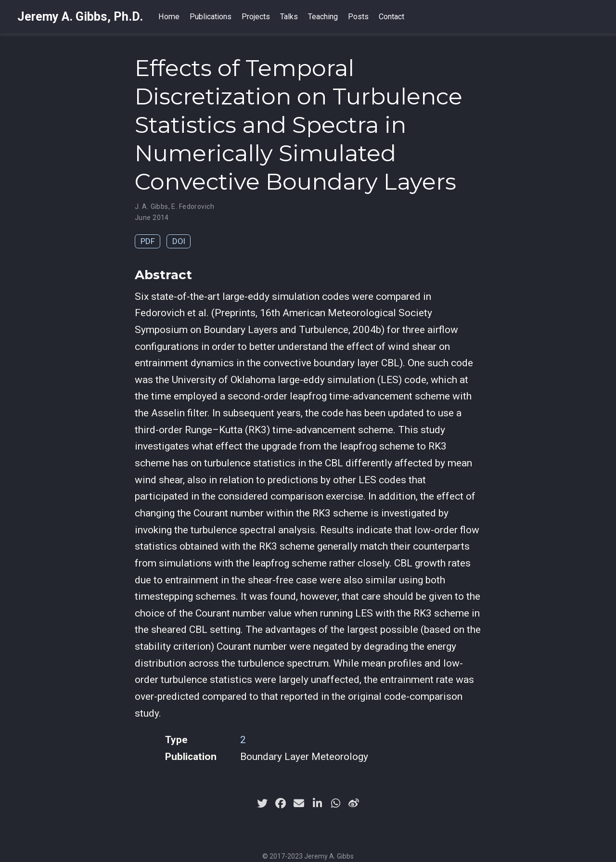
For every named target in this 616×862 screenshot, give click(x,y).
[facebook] (281, 803)
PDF (148, 241)
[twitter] (262, 803)
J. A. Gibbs (152, 206)
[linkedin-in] (317, 803)
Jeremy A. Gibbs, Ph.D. (80, 17)
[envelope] (299, 803)
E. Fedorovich (192, 206)
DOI (179, 241)
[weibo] (354, 803)
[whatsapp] (335, 803)
